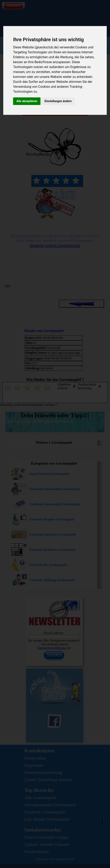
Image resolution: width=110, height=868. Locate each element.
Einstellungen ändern (58, 101)
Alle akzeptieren (27, 101)
